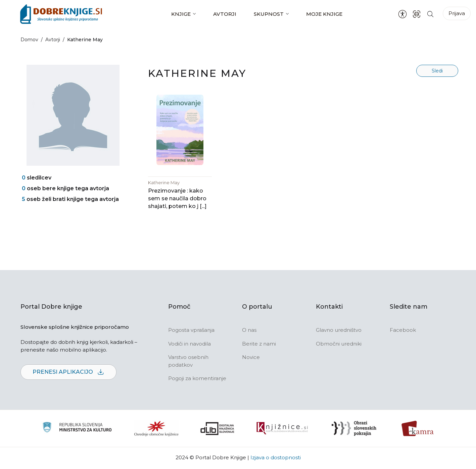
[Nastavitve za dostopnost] (402, 14)
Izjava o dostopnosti (276, 458)
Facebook (403, 331)
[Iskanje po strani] (430, 14)
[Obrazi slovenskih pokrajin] (354, 429)
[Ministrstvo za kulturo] (77, 429)
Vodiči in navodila (189, 344)
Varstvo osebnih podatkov (188, 362)
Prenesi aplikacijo (68, 373)
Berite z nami (259, 344)
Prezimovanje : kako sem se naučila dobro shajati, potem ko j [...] (177, 199)
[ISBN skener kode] (417, 14)
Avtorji (225, 14)
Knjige (181, 14)
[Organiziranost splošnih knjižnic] (156, 429)
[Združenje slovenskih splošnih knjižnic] (282, 429)
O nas (249, 331)
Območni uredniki (339, 344)
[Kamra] (418, 429)
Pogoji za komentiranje (197, 379)
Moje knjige (324, 14)
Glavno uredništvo (339, 331)
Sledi (437, 71)
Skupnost (269, 14)
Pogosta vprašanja (191, 331)
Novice (251, 358)
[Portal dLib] (218, 429)
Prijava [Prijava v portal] (457, 13)
